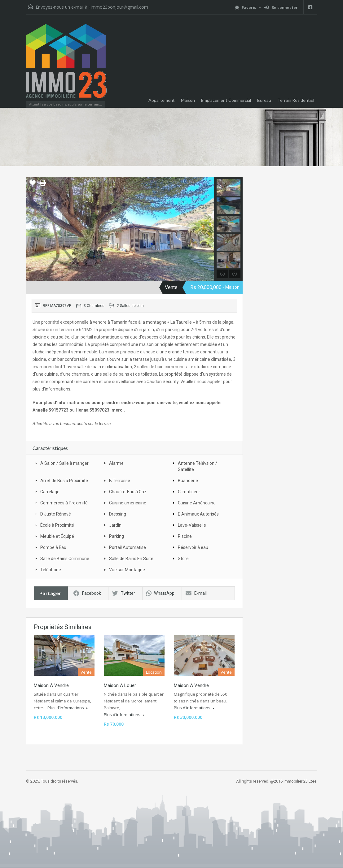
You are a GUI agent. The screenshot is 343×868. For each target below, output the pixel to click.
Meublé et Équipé (57, 536)
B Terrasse (120, 481)
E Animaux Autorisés (198, 514)
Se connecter (281, 8)
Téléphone (51, 570)
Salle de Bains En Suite (131, 559)
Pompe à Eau (53, 547)
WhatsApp (160, 593)
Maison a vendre (191, 685)
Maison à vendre (51, 685)
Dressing (118, 514)
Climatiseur (189, 492)
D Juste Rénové (56, 514)
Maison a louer (120, 685)
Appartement (162, 100)
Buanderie (188, 481)
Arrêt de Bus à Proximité (64, 481)
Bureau (264, 100)
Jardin (115, 525)
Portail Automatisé (128, 547)
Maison (188, 100)
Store (183, 559)
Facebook (87, 593)
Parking (117, 536)
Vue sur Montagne (127, 570)
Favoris (245, 8)
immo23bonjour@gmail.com (119, 7)
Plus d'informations (68, 708)
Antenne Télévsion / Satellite (198, 466)
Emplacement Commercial (226, 100)
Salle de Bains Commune (65, 559)
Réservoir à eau (193, 547)
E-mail (196, 593)
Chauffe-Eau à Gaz (128, 492)
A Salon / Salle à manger (64, 463)
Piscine (185, 536)
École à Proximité (57, 525)
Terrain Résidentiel (296, 100)
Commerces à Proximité (64, 503)
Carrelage (50, 492)
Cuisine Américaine (197, 503)
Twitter (124, 593)
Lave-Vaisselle (192, 525)
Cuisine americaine (128, 503)
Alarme (116, 463)
